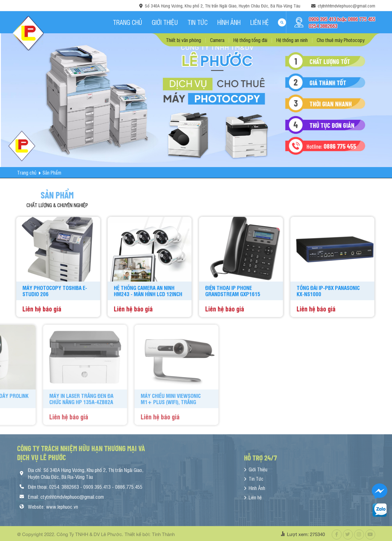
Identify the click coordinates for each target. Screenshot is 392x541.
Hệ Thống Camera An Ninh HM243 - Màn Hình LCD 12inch (131, 291)
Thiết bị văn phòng (201, 40)
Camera (234, 40)
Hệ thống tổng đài (267, 40)
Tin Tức (198, 22)
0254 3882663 (323, 26)
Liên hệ (260, 22)
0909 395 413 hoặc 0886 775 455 (342, 19)
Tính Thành (163, 536)
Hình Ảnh (229, 22)
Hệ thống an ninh (309, 40)
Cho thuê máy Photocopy (358, 40)
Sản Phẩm (52, 172)
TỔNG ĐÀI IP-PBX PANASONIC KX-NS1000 (311, 291)
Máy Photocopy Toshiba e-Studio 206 (38, 291)
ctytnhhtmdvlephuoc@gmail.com (346, 5)
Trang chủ (127, 22)
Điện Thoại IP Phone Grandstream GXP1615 (216, 291)
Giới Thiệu (165, 22)
